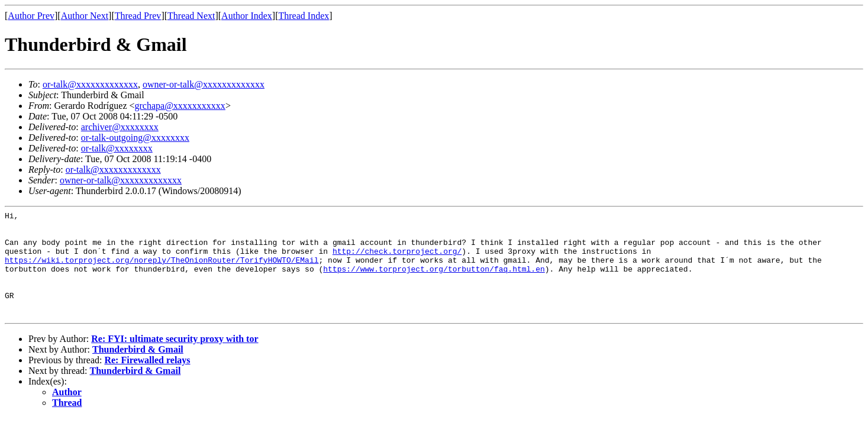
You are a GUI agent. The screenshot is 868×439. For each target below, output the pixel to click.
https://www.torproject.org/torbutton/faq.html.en (434, 281)
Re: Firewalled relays (147, 381)
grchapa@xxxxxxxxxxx (180, 106)
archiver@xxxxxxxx (120, 127)
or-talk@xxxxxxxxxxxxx (90, 84)
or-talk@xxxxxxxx (117, 148)
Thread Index (304, 16)
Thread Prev (138, 16)
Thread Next (191, 16)
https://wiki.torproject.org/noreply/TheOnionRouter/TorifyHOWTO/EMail (162, 270)
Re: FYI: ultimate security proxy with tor (175, 360)
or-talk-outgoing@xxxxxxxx (135, 138)
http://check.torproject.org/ (356, 260)
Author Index (247, 16)
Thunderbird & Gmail (138, 371)
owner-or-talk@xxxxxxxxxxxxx (204, 84)
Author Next (85, 16)
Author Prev (31, 16)
